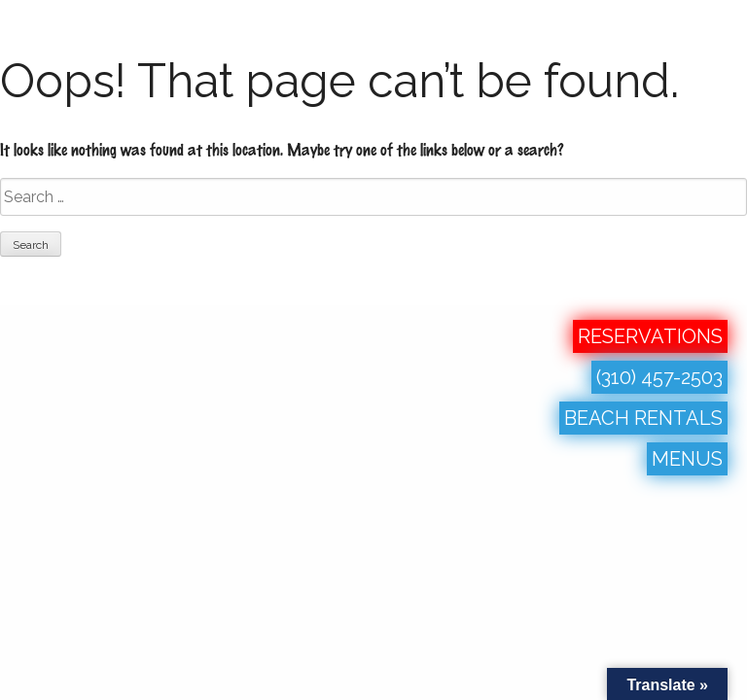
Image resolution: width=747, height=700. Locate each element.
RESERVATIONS (650, 336)
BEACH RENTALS (643, 418)
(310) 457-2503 (659, 377)
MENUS (687, 459)
